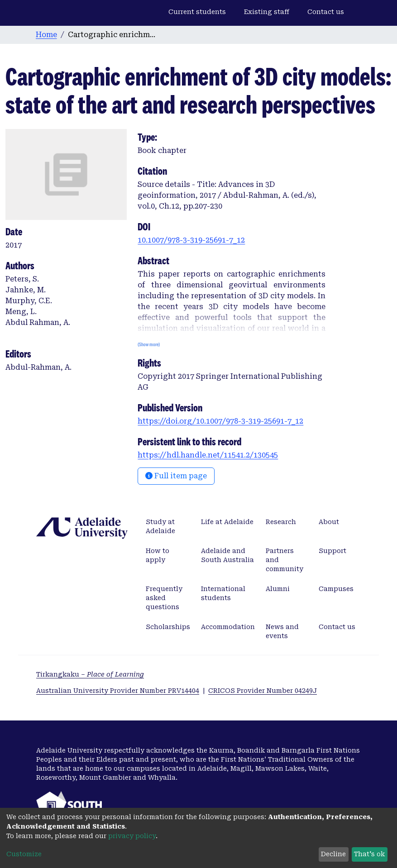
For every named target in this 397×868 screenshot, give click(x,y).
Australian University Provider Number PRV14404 (118, 691)
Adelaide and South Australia (227, 555)
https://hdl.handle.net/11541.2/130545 (208, 455)
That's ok (369, 854)
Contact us (326, 12)
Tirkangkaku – (90, 674)
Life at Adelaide (227, 522)
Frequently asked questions (164, 598)
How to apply (158, 555)
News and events (282, 631)
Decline (333, 854)
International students (223, 593)
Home (46, 35)
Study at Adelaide (160, 526)
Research (281, 522)
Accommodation (228, 627)
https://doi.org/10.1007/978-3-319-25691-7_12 (220, 421)
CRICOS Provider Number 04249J (263, 691)
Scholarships (168, 627)
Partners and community (285, 560)
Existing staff (267, 12)
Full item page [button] (176, 476)
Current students (197, 12)
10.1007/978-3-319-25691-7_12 (191, 240)
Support (332, 551)
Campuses (336, 589)
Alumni (278, 589)
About (329, 522)
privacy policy (132, 836)
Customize (24, 854)
